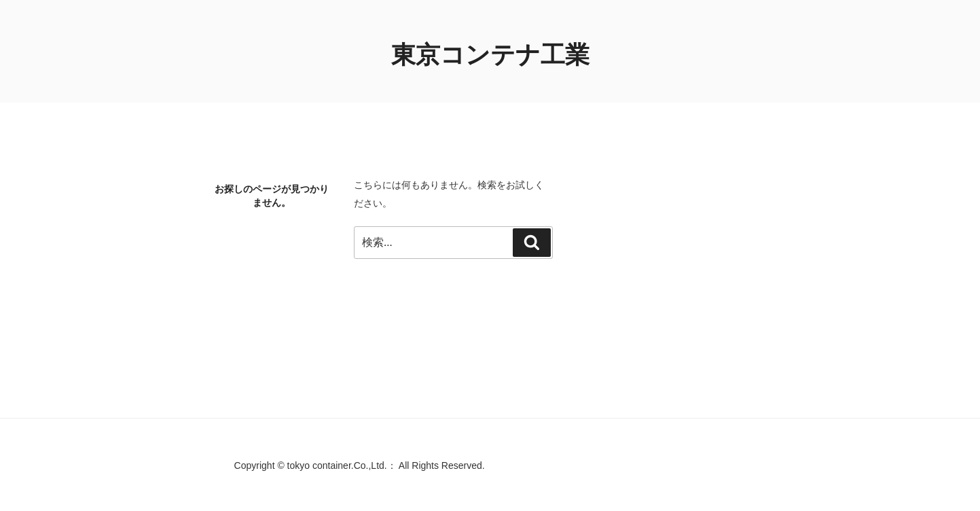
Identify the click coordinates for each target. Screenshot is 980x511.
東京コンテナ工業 (490, 55)
